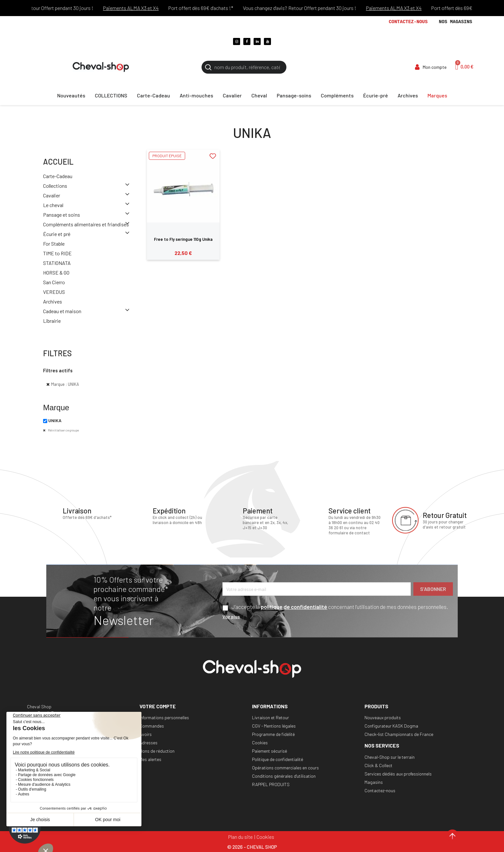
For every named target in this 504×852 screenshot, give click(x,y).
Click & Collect (378, 765)
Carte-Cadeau (58, 176)
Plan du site (240, 837)
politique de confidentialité (294, 607)
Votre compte (158, 706)
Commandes (152, 726)
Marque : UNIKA (65, 384)
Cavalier (52, 195)
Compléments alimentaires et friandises (86, 224)
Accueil (58, 162)
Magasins (374, 782)
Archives (53, 301)
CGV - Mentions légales (274, 726)
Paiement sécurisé (270, 751)
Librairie (52, 321)
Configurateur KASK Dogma (391, 726)
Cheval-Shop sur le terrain (390, 757)
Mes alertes (150, 759)
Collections (55, 186)
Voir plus (231, 616)
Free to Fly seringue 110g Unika (183, 239)
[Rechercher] (244, 67)
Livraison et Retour (270, 717)
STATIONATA (57, 263)
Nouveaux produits (383, 717)
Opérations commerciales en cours (285, 768)
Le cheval (53, 205)
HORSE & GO (56, 272)
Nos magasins (455, 22)
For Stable (54, 244)
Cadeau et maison (62, 311)
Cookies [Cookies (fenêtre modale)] (265, 837)
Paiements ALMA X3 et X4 (138, 8)
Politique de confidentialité (278, 759)
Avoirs (146, 734)
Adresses (148, 743)
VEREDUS (54, 292)
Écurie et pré (57, 234)
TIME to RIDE (57, 253)
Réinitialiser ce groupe (63, 430)
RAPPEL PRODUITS (271, 784)
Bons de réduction (157, 751)
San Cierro (54, 282)
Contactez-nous (408, 22)
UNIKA (55, 420)
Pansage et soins (62, 215)
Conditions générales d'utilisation (284, 776)
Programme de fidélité (273, 734)
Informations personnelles (164, 717)
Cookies (260, 743)
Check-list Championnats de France (399, 734)
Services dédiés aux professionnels (398, 774)
